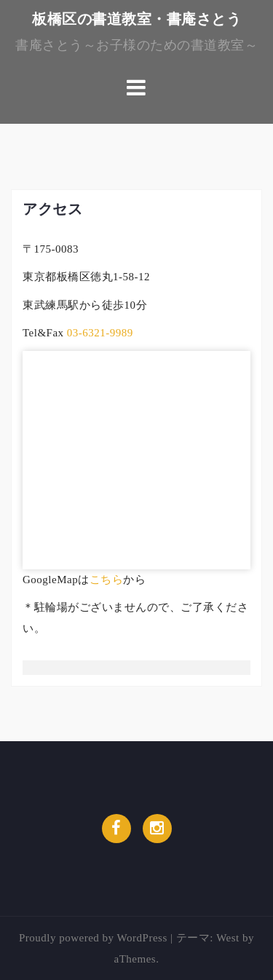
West (228, 938)
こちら (107, 580)
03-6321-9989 (99, 333)
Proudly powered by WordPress (93, 938)
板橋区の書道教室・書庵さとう (136, 19)
